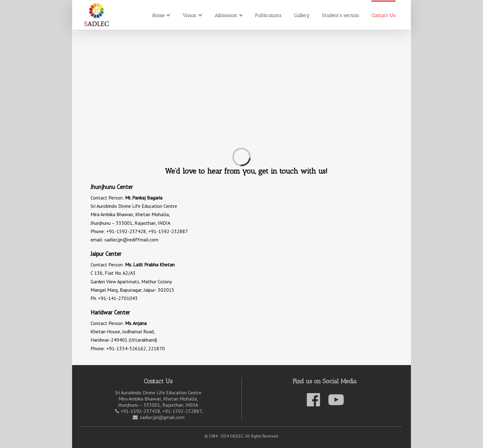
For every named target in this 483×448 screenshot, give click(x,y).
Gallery (302, 15)
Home (158, 15)
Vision (190, 15)
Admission (226, 15)
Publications (268, 15)
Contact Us (384, 15)
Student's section (341, 15)
